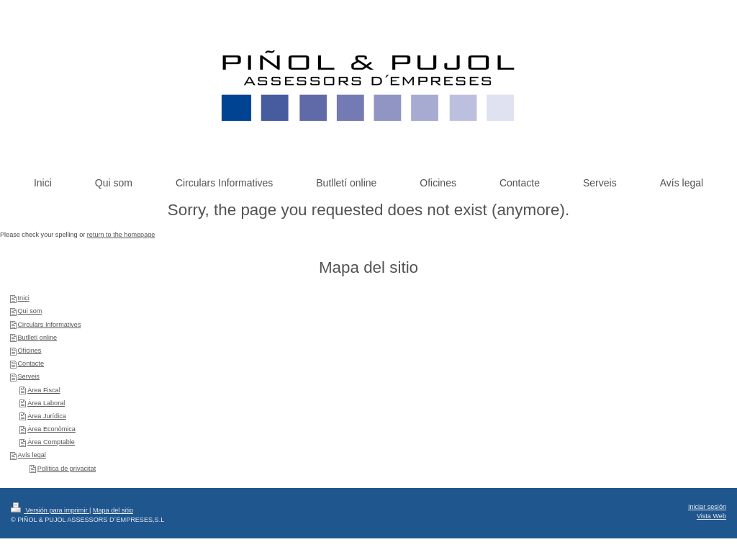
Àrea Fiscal (44, 390)
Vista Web (711, 516)
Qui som (30, 311)
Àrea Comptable (51, 442)
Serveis (29, 376)
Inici (24, 298)
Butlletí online (38, 338)
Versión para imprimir (50, 510)
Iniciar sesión (707, 507)
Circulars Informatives (50, 325)
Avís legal (32, 455)
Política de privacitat (67, 469)
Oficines (30, 351)
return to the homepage (121, 235)
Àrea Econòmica (51, 429)
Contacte (31, 363)
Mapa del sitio (113, 510)
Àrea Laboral (46, 403)
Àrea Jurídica (47, 416)
